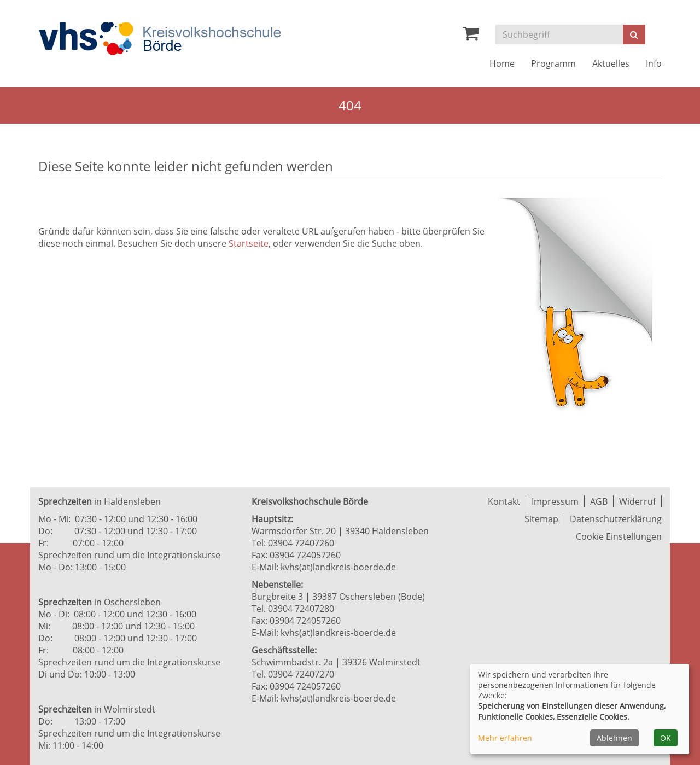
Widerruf (637, 501)
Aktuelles (611, 63)
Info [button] (654, 63)
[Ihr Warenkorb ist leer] (471, 36)
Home (502, 63)
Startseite (249, 243)
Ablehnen (614, 738)
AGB (599, 501)
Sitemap (541, 519)
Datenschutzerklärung (616, 519)
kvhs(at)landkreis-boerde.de (338, 567)
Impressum (555, 501)
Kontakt (504, 501)
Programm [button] (553, 63)
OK (666, 738)
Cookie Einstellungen (619, 536)
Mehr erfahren (505, 738)
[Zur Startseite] (160, 39)
